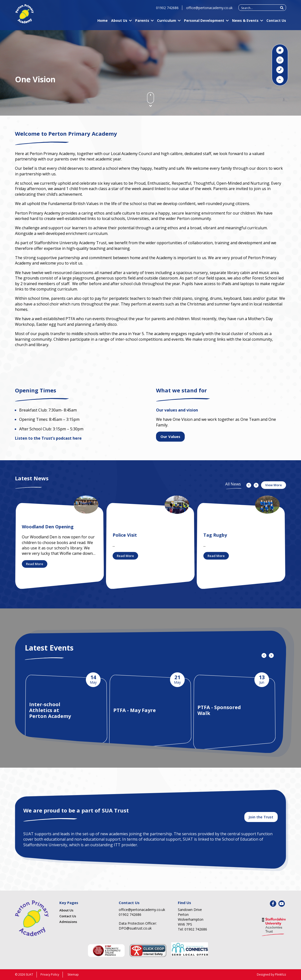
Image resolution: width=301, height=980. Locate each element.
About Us (119, 22)
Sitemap (73, 974)
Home (103, 22)
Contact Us (276, 22)
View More (274, 485)
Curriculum (167, 22)
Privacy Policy (50, 974)
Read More (35, 564)
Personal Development (204, 22)
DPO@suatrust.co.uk (135, 928)
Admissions (68, 922)
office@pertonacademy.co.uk (209, 10)
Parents (142, 22)
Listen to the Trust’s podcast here (48, 438)
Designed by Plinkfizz (271, 974)
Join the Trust (261, 817)
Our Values (170, 436)
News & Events (245, 22)
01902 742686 (167, 10)
